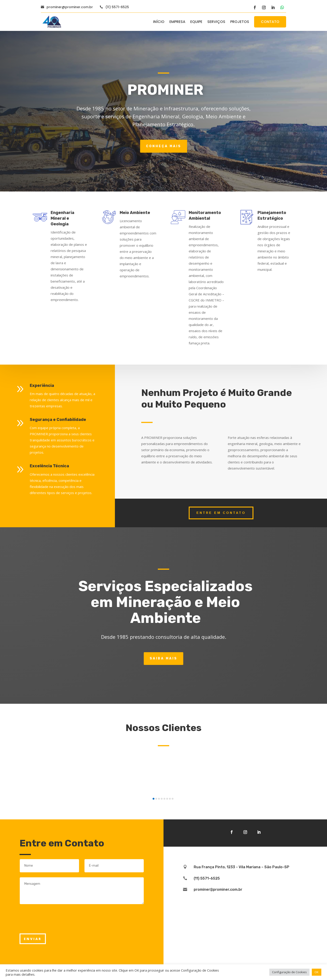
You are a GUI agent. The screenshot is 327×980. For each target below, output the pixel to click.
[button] (154, 799)
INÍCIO (159, 22)
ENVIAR (33, 939)
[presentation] (54, 926)
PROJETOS (240, 22)
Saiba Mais (163, 658)
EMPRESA (177, 22)
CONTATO (270, 22)
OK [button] (317, 972)
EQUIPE (196, 22)
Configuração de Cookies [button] (289, 972)
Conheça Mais (164, 146)
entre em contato (221, 513)
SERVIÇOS (216, 22)
